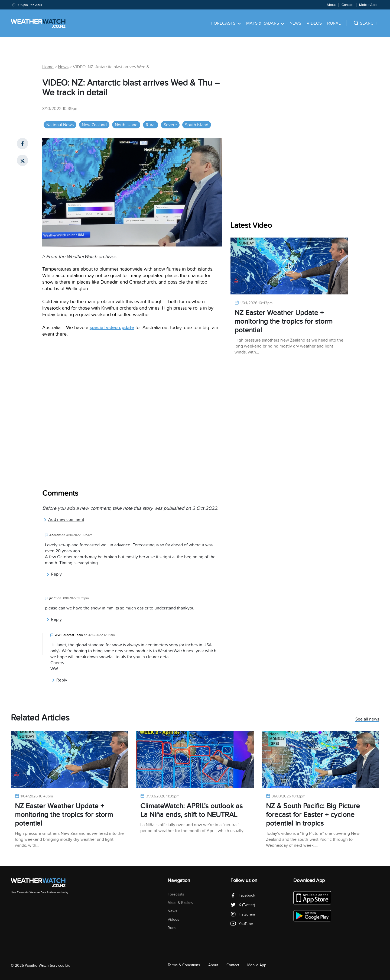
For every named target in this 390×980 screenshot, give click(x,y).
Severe (170, 125)
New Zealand (94, 125)
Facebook (243, 895)
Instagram (243, 914)
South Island (197, 125)
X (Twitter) (243, 905)
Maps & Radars (265, 23)
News (295, 23)
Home (48, 67)
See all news (367, 719)
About (331, 5)
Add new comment (64, 520)
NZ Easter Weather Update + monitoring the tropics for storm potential (284, 321)
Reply (54, 574)
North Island (126, 125)
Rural (334, 23)
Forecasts (226, 23)
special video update (112, 328)
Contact (347, 5)
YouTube (242, 924)
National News (60, 125)
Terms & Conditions (184, 965)
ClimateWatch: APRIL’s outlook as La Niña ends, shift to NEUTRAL (191, 810)
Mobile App (368, 5)
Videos (314, 23)
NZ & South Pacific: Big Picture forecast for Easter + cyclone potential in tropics (313, 815)
